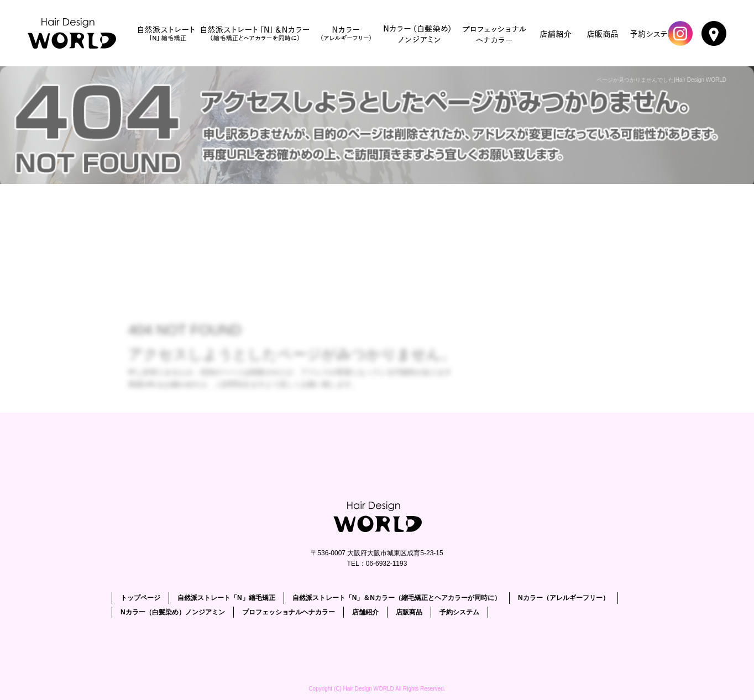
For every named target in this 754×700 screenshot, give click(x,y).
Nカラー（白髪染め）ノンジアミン (418, 33)
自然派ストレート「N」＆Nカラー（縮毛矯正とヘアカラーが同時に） (255, 33)
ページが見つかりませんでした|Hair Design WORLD (661, 80)
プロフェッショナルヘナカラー (495, 33)
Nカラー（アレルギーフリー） (346, 33)
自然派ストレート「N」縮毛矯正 (166, 33)
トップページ (75, 33)
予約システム (653, 33)
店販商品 (603, 33)
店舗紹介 (556, 33)
